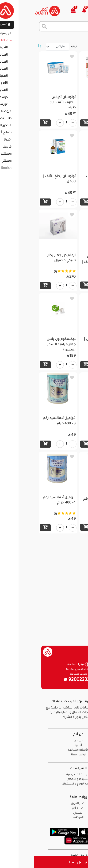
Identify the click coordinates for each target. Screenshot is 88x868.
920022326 (44, 680)
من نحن (44, 741)
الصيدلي (44, 813)
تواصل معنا (44, 862)
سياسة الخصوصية (44, 775)
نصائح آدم (44, 809)
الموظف (44, 818)
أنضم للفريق (44, 804)
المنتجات (61, 38)
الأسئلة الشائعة (44, 750)
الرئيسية (78, 38)
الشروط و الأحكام (44, 779)
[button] (52, 11)
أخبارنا (44, 746)
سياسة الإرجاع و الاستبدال (44, 784)
